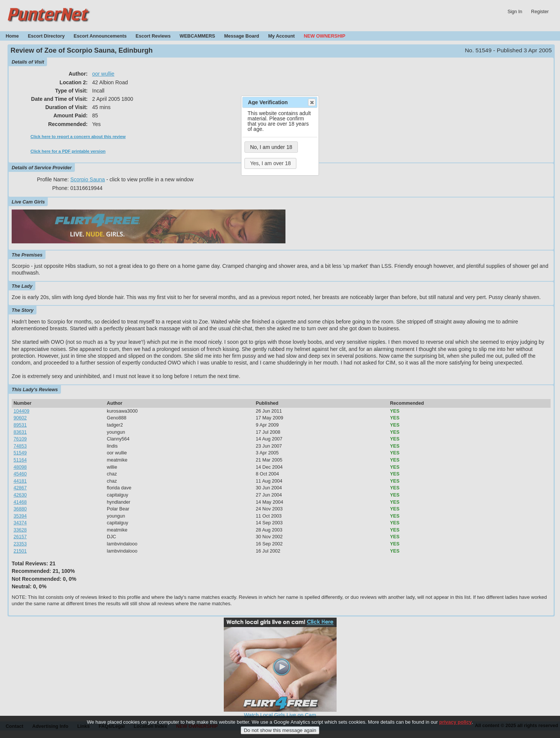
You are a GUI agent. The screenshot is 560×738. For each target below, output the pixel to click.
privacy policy (456, 727)
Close (311, 102)
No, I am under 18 (271, 147)
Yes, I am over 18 (270, 163)
